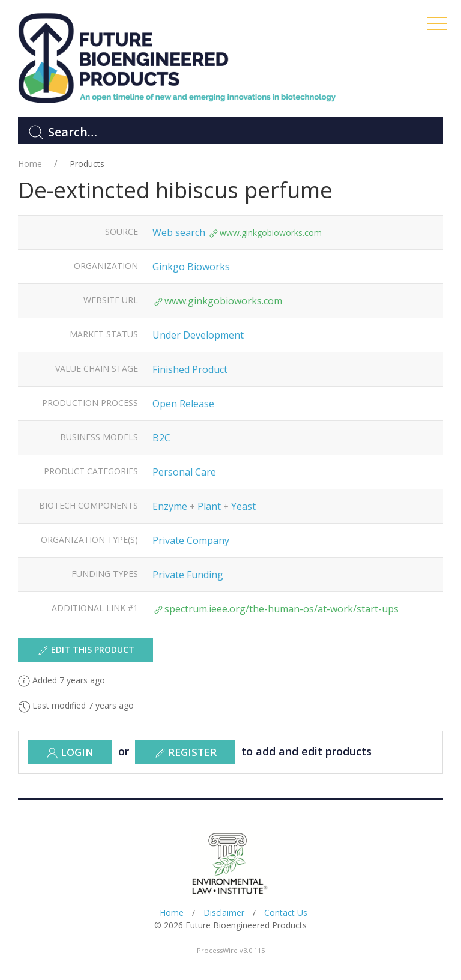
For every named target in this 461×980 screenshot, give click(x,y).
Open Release (183, 404)
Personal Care (184, 472)
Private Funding (188, 575)
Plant (209, 506)
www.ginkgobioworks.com (265, 233)
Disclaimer (224, 912)
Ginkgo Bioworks (191, 267)
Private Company (191, 540)
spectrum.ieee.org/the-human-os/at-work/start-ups (276, 609)
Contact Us (286, 912)
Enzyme (170, 506)
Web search (179, 232)
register (185, 752)
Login (70, 752)
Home (30, 164)
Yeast (243, 506)
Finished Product (190, 369)
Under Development (198, 335)
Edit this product (86, 650)
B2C (161, 438)
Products (87, 164)
